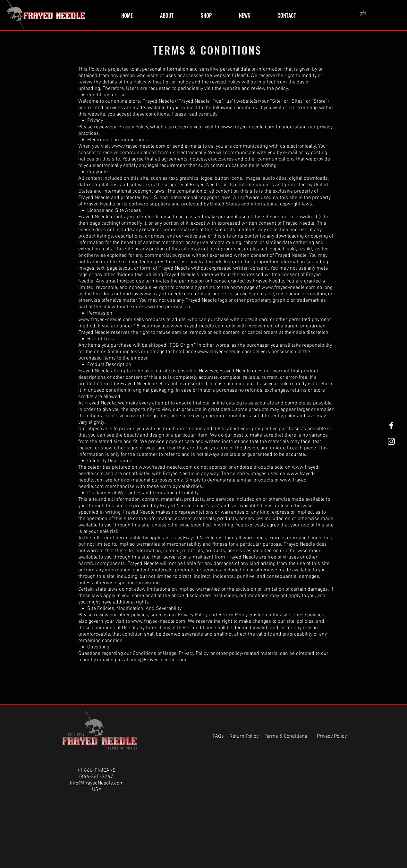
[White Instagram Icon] (391, 441)
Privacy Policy (193, 615)
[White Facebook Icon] (391, 425)
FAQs (218, 736)
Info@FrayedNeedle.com (97, 783)
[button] (366, 13)
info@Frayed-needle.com (159, 660)
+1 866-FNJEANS (97, 770)
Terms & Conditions (286, 736)
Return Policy (233, 615)
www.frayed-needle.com (247, 127)
